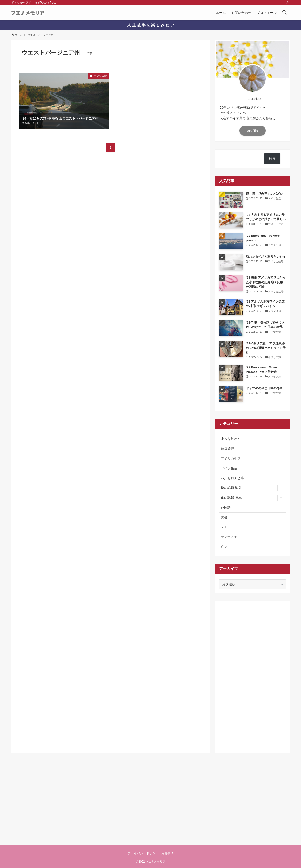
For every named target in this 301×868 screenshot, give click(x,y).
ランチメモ (229, 537)
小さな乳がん (231, 439)
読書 (224, 517)
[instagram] (287, 3)
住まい (226, 547)
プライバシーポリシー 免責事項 (151, 853)
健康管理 (227, 449)
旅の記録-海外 (252, 488)
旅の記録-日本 (252, 498)
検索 (272, 159)
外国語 (226, 508)
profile (253, 131)
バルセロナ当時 (232, 478)
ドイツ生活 (229, 468)
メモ (224, 527)
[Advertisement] (253, 676)
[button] (285, 13)
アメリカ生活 (231, 459)
